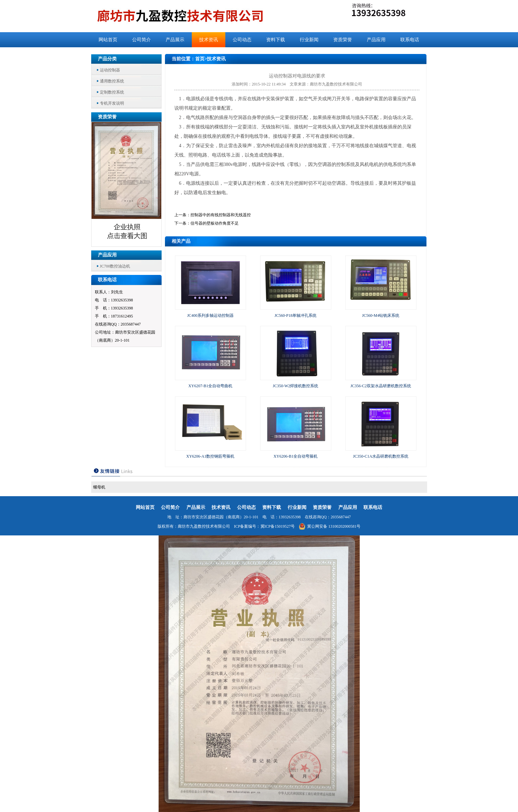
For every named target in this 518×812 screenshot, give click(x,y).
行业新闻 (309, 40)
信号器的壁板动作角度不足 (215, 223)
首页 (200, 59)
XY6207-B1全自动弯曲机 (210, 386)
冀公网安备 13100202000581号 (330, 526)
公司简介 (141, 40)
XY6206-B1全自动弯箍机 (296, 456)
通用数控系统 (112, 81)
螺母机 (99, 487)
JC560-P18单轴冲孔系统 (296, 315)
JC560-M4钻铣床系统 (381, 315)
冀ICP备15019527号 (278, 526)
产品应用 (376, 40)
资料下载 (276, 40)
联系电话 (410, 40)
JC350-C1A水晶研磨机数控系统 (381, 456)
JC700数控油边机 (115, 266)
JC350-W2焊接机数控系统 (296, 386)
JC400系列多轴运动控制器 (210, 315)
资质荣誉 (343, 40)
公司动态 (242, 40)
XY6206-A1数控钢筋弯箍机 (211, 456)
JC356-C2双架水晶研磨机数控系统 (381, 386)
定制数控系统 (112, 92)
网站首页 (108, 40)
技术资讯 (209, 40)
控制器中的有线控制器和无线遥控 (221, 215)
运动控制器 (110, 70)
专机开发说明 (112, 103)
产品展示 (175, 40)
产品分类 (107, 59)
